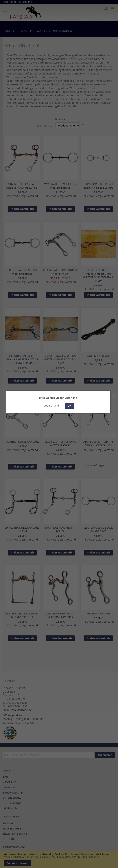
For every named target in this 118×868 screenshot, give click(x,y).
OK (69, 406)
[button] (53, 406)
